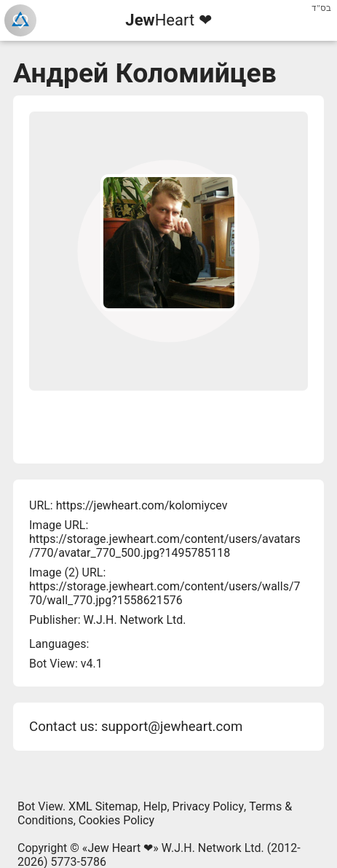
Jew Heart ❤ (120, 848)
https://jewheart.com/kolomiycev (142, 505)
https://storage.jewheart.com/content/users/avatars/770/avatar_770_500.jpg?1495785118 (165, 546)
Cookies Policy (116, 820)
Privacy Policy (209, 806)
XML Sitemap (103, 806)
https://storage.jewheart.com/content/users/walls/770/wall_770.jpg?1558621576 (164, 593)
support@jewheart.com (172, 727)
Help (155, 806)
